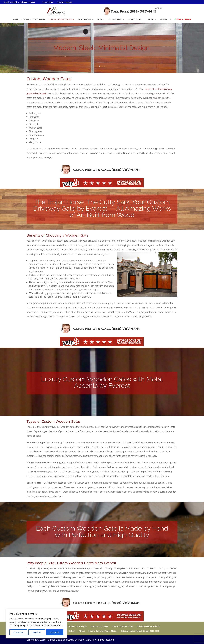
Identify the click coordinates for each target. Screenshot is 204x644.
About (151, 20)
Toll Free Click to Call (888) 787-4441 (20, 2)
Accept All (55, 632)
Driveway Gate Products (148, 626)
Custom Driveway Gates (60, 20)
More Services (134, 20)
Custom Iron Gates (99, 626)
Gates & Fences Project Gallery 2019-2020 (140, 631)
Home (16, 20)
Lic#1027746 (48, 2)
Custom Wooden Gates (123, 626)
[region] (36, 624)
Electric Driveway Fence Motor (103, 631)
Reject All (37, 632)
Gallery (72, 631)
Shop (100, 20)
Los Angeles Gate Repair (33, 20)
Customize (18, 632)
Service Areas (115, 20)
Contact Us (166, 20)
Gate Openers (84, 20)
